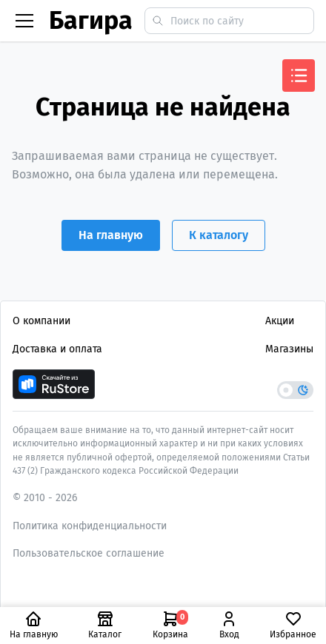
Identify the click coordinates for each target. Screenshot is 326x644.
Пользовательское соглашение (89, 553)
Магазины (289, 349)
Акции (280, 321)
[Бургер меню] (24, 21)
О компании (41, 321)
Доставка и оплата (57, 349)
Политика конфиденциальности (90, 526)
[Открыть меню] (299, 76)
